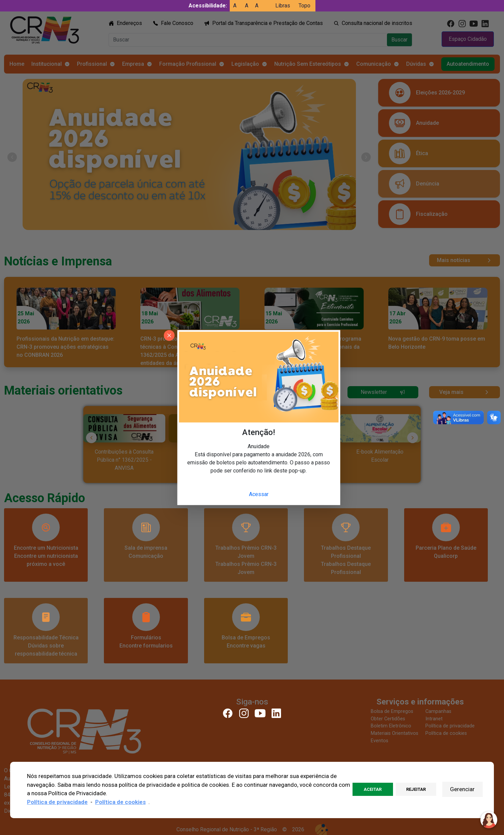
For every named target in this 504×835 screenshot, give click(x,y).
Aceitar (373, 789)
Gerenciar (462, 789)
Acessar (259, 494)
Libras (283, 6)
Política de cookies (120, 802)
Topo (304, 6)
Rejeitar (416, 789)
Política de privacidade (57, 802)
